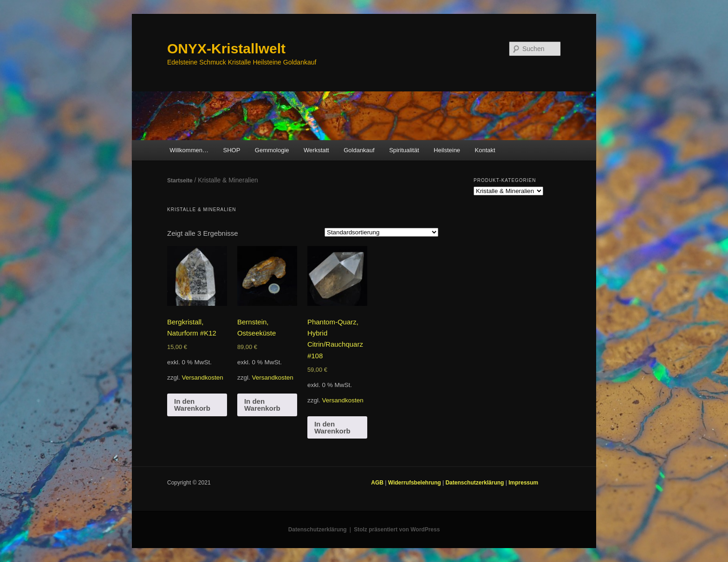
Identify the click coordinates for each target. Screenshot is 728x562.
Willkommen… (189, 150)
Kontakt (485, 150)
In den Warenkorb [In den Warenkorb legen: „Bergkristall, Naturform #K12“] (192, 405)
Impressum (523, 483)
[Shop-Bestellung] (381, 232)
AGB (378, 483)
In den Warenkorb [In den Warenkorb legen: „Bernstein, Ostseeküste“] (262, 405)
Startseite (180, 181)
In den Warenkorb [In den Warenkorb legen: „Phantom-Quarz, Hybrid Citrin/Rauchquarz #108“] (332, 427)
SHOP (231, 150)
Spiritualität (404, 150)
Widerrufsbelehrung (415, 483)
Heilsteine (447, 150)
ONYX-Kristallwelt (226, 48)
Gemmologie (272, 150)
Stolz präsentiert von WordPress (397, 530)
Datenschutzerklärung (475, 483)
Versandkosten (203, 378)
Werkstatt (316, 150)
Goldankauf (359, 150)
